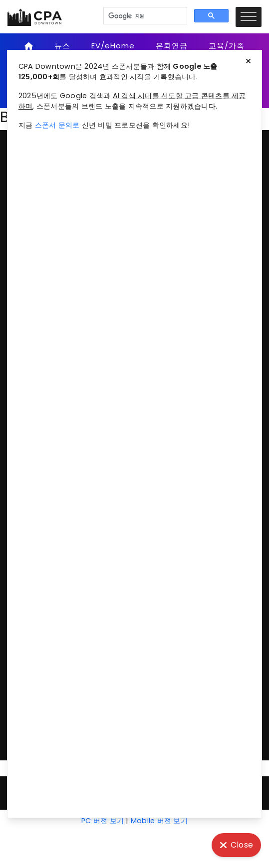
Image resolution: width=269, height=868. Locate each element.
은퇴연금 (172, 46)
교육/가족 (227, 46)
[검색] (144, 16)
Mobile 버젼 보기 (159, 821)
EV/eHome (113, 46)
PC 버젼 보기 (103, 821)
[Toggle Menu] (249, 17)
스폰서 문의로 (57, 125)
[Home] (29, 46)
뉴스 (62, 46)
